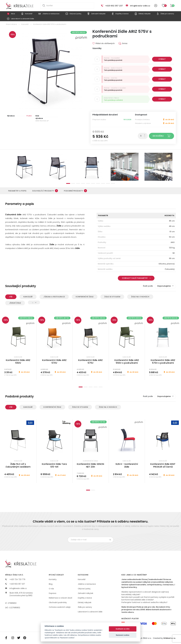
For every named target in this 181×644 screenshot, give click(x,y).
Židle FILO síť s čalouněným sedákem (18, 465)
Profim (29, 116)
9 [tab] (108, 183)
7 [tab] (98, 183)
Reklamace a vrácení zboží (60, 598)
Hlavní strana (11, 24)
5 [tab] (88, 183)
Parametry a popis (17, 191)
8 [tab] (103, 183)
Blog (51, 584)
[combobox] (165, 286)
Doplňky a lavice (85, 598)
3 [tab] (78, 183)
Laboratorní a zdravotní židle (90, 612)
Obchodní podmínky (58, 602)
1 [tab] (68, 183)
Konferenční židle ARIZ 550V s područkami (127, 362)
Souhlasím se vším (123, 629)
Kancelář (25, 24)
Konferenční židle (85, 297)
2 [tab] (73, 183)
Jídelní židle (15, 303)
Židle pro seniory (85, 607)
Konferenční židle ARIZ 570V (54, 362)
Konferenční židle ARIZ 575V (90, 362)
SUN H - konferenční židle (127, 465)
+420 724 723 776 (15, 579)
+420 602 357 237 (114, 6)
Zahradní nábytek (86, 593)
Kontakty (53, 579)
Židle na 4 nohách (140, 297)
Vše (11, 297)
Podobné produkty (75, 191)
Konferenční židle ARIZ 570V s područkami (163, 362)
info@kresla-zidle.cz (140, 6)
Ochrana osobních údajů (60, 607)
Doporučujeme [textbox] (164, 286)
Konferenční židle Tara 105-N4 (54, 465)
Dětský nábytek (85, 602)
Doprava (53, 593)
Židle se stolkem (112, 297)
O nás (51, 589)
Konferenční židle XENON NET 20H (90, 465)
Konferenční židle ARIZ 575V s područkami (50, 24)
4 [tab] (83, 183)
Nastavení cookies (123, 635)
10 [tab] (113, 183)
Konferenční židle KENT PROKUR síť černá (163, 465)
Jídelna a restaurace (54, 297)
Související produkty (45, 191)
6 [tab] (93, 183)
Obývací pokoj (84, 589)
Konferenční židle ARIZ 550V (18, 362)
